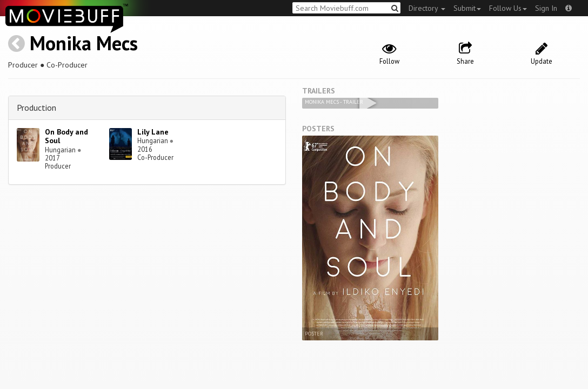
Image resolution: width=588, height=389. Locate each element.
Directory (427, 8)
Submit (467, 8)
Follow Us (508, 8)
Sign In (546, 8)
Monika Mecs (84, 43)
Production (36, 108)
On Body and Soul (66, 136)
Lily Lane (153, 132)
